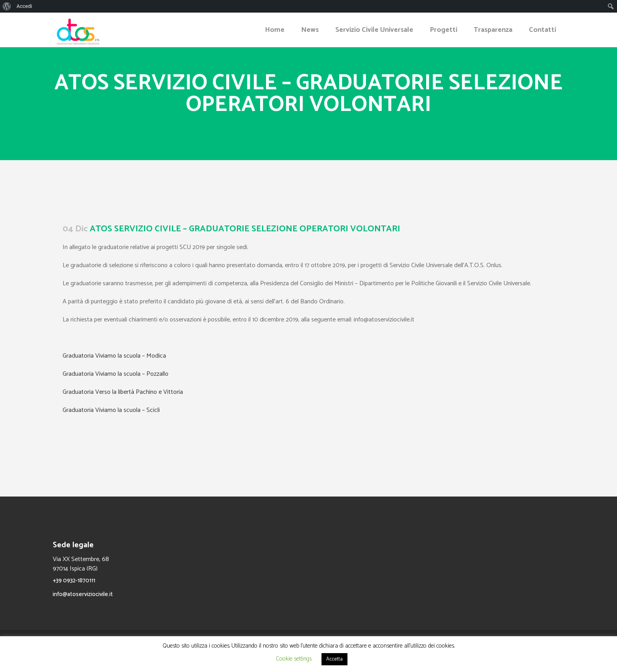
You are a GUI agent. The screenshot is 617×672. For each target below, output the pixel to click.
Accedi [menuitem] (24, 6)
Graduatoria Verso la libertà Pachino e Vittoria (123, 392)
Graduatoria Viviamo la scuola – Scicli (111, 410)
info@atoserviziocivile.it (83, 594)
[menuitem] (7, 6)
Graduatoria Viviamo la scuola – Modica (114, 356)
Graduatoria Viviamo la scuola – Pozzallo (115, 374)
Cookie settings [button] (294, 659)
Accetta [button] (334, 659)
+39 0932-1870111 (74, 581)
